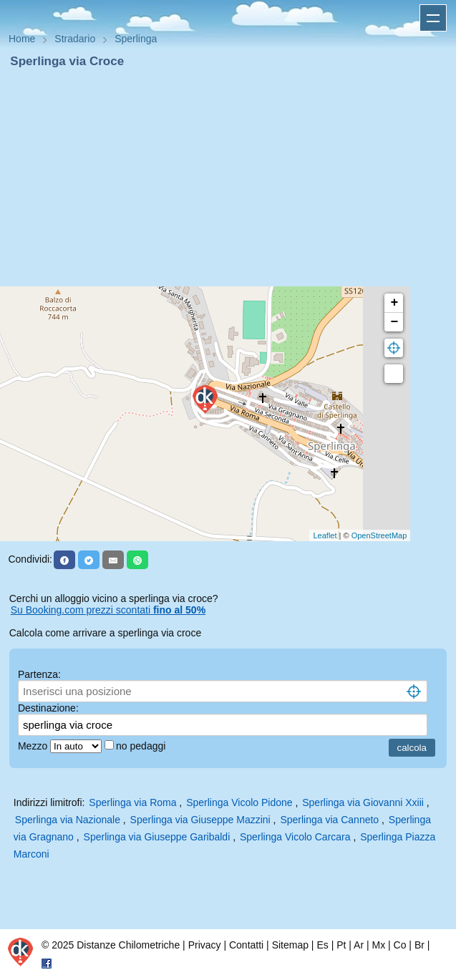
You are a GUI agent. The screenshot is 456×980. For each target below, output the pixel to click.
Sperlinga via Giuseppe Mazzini (200, 820)
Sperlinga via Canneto (329, 820)
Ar (359, 945)
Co (400, 945)
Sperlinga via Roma (132, 802)
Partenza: (39, 674)
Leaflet (325, 535)
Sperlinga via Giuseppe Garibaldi (157, 837)
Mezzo (34, 746)
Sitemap (290, 945)
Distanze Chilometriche (128, 945)
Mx (378, 945)
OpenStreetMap (379, 535)
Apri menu (433, 18)
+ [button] (394, 303)
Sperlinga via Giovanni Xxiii (363, 802)
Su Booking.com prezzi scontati (108, 610)
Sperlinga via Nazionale (68, 820)
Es (322, 945)
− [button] (394, 322)
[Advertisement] (228, 178)
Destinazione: (48, 708)
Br (419, 945)
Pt (341, 945)
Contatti (246, 945)
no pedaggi (142, 746)
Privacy (205, 945)
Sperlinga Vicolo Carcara (295, 837)
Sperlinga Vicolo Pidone (239, 802)
